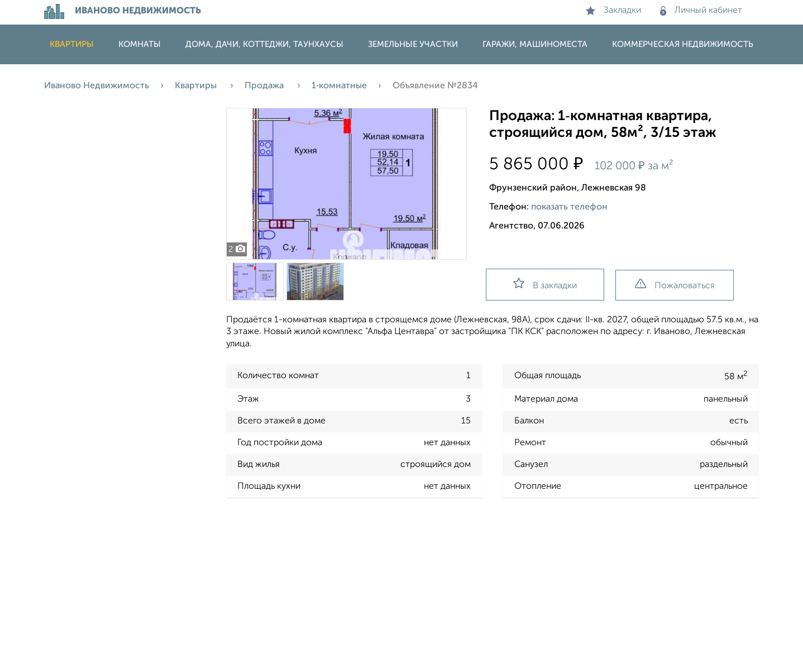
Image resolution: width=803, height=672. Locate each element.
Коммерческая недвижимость (683, 44)
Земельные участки (413, 44)
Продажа (265, 86)
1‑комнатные (339, 86)
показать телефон (569, 207)
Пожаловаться (675, 285)
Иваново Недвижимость (97, 86)
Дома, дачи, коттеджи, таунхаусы (264, 44)
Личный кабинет (701, 11)
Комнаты (140, 44)
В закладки (545, 284)
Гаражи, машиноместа (535, 44)
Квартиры (72, 44)
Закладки (613, 11)
